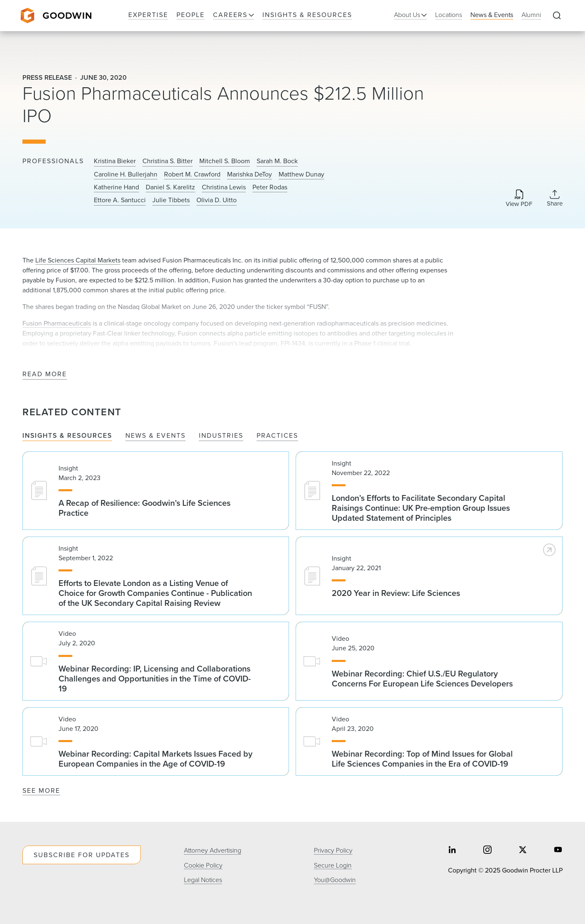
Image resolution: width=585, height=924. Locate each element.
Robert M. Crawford (192, 174)
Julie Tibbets (171, 200)
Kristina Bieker (115, 161)
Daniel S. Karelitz (170, 187)
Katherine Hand (116, 187)
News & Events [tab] (155, 436)
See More (41, 790)
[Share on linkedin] (452, 851)
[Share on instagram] (487, 851)
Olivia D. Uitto (217, 200)
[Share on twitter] (523, 851)
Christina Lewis (224, 187)
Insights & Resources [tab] (67, 436)
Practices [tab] (277, 436)
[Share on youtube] (558, 851)
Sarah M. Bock (277, 161)
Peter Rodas (270, 187)
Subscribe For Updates (82, 855)
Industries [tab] (221, 436)
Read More (45, 374)
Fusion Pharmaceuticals (57, 323)
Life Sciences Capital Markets (78, 260)
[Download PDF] (519, 199)
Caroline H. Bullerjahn (126, 174)
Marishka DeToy (250, 174)
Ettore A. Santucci (120, 200)
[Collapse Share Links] (555, 198)
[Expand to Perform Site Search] (557, 16)
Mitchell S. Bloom (225, 161)
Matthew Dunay (301, 174)
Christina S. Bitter (168, 161)
